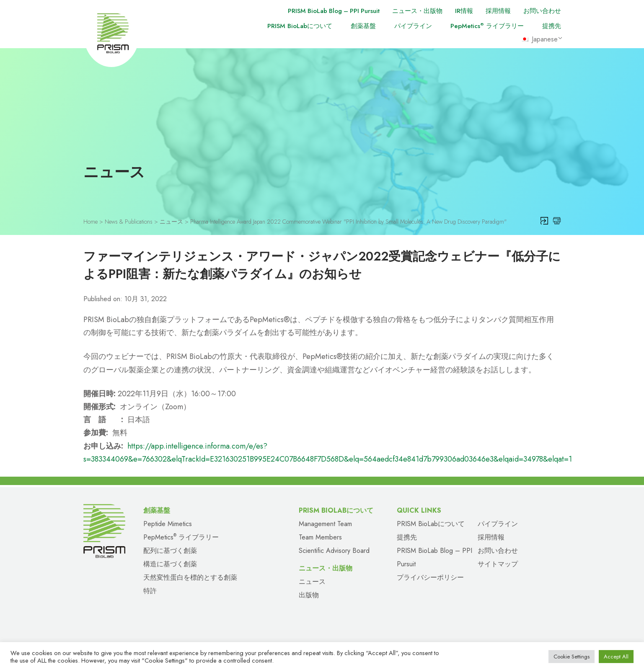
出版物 (309, 594)
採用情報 (498, 11)
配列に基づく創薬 (170, 549)
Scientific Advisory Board (334, 549)
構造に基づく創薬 (170, 563)
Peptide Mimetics (168, 523)
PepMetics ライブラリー (487, 26)
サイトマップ (498, 563)
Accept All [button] (616, 657)
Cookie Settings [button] (572, 657)
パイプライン (413, 26)
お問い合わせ (542, 11)
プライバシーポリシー (430, 576)
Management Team (325, 523)
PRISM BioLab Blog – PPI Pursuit (333, 11)
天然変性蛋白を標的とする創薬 (190, 576)
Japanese (540, 39)
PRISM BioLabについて (300, 26)
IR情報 (464, 11)
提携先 (552, 26)
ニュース (312, 580)
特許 (150, 590)
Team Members (320, 536)
